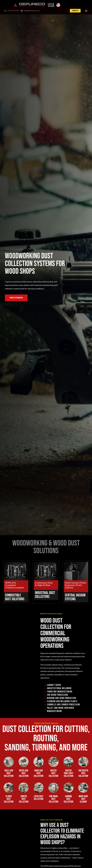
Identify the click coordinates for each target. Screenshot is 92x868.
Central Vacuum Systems (75, 598)
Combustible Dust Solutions (15, 598)
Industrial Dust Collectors (45, 595)
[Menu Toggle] (86, 11)
